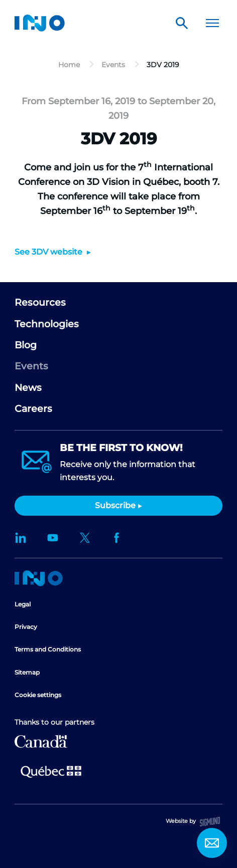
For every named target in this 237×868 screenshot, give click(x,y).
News (28, 388)
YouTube (53, 538)
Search (182, 23)
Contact (212, 843)
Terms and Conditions (48, 649)
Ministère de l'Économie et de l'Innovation (51, 771)
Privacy (26, 627)
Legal (23, 604)
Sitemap (27, 672)
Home (39, 578)
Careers (33, 409)
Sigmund (210, 822)
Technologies (47, 324)
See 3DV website (49, 252)
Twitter (85, 538)
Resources (40, 302)
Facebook (117, 538)
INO (40, 23)
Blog (26, 345)
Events (31, 366)
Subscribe (115, 505)
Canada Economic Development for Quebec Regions (41, 741)
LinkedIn (21, 538)
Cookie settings (38, 695)
